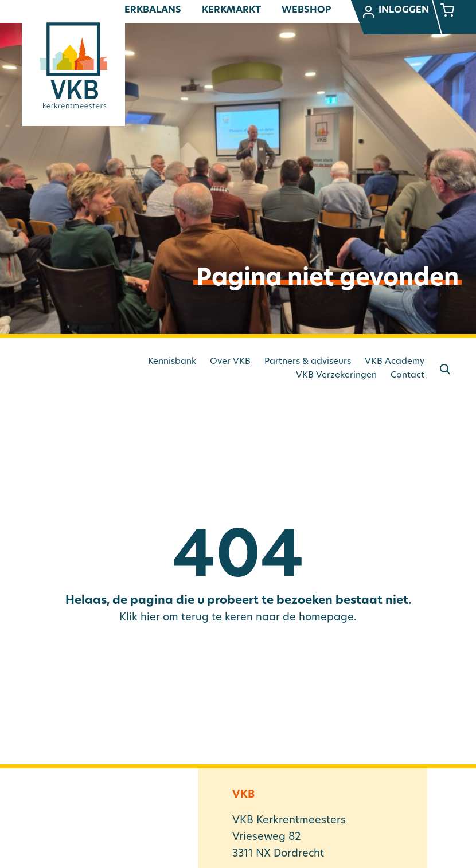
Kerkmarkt (231, 10)
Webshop (306, 10)
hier (150, 618)
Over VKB (230, 362)
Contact (407, 376)
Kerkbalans (150, 10)
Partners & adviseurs (308, 362)
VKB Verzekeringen (336, 376)
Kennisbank (172, 362)
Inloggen (395, 12)
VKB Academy (395, 362)
